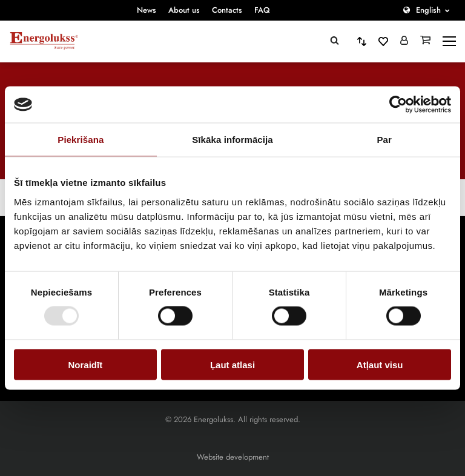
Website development (233, 457)
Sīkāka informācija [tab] (232, 140)
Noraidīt (85, 364)
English (428, 10)
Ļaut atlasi (232, 364)
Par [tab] (384, 140)
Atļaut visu (380, 364)
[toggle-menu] (449, 41)
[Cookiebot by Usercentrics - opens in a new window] (398, 105)
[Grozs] (425, 41)
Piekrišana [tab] (81, 140)
